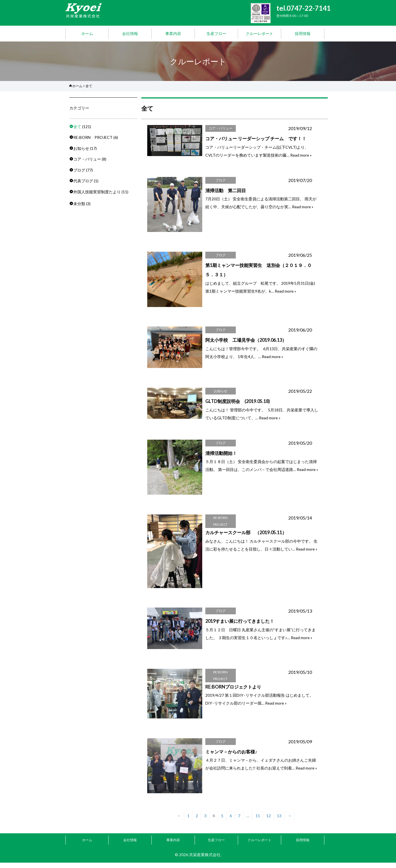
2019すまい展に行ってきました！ (240, 624)
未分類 (79, 204)
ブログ (79, 170)
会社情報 (130, 33)
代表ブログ (83, 181)
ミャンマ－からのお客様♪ (231, 756)
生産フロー (216, 33)
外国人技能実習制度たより (97, 192)
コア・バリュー (87, 159)
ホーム (87, 33)
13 (279, 821)
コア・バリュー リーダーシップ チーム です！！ (256, 138)
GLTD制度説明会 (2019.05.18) (238, 403)
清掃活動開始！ (221, 455)
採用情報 (303, 33)
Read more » (301, 155)
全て (77, 127)
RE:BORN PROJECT (93, 137)
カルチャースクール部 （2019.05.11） (246, 535)
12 (269, 821)
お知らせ (81, 148)
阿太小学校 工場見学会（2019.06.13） (246, 341)
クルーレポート (259, 33)
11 (258, 821)
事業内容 (173, 33)
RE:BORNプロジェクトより (233, 691)
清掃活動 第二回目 (226, 190)
